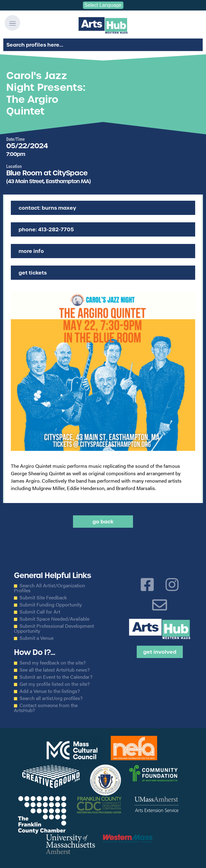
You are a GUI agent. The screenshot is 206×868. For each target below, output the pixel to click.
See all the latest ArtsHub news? (55, 670)
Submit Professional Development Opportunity (54, 628)
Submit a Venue (36, 638)
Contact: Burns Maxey (47, 208)
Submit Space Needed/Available (54, 619)
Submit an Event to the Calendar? (56, 677)
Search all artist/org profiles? (51, 698)
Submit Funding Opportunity (51, 605)
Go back (103, 522)
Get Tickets (33, 273)
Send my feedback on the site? (53, 663)
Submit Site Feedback (43, 598)
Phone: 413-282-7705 (46, 229)
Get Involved (160, 652)
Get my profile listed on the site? (55, 684)
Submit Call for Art (40, 612)
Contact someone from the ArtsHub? (46, 708)
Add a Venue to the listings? (50, 691)
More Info (31, 251)
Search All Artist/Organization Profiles (49, 588)
